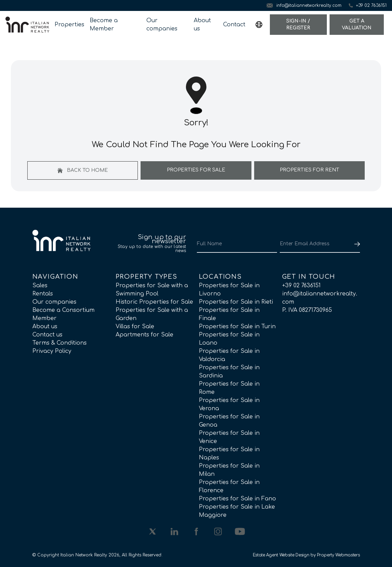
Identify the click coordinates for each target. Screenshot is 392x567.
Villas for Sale (135, 327)
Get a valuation (357, 24)
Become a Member (104, 25)
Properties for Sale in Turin (237, 327)
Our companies (162, 25)
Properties (69, 25)
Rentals (43, 294)
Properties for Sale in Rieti (236, 302)
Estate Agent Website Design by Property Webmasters (306, 555)
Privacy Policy (52, 351)
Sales (40, 286)
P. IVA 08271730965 (307, 310)
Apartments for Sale (144, 335)
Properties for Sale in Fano (237, 499)
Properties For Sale (196, 170)
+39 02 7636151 (301, 286)
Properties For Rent (309, 170)
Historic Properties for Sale (154, 302)
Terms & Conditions (60, 343)
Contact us (47, 335)
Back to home (83, 170)
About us (202, 25)
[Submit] (356, 244)
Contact (234, 25)
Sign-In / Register (298, 24)
